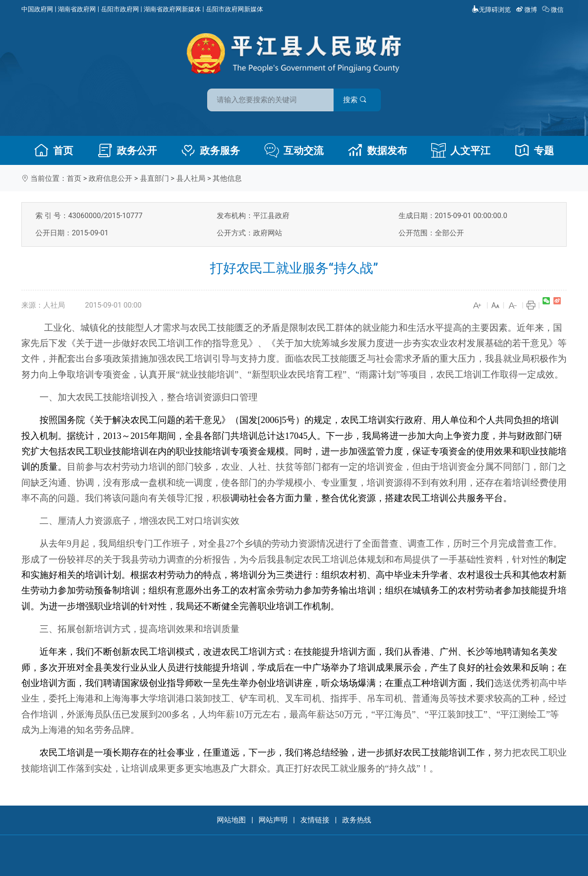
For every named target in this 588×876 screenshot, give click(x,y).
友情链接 (315, 820)
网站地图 (231, 820)
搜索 (359, 99)
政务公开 (127, 150)
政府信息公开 (110, 178)
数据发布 (378, 150)
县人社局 (191, 178)
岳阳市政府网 (120, 9)
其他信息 (227, 178)
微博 (527, 10)
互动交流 (294, 150)
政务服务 (210, 150)
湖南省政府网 (77, 9)
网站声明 (273, 820)
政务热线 (357, 820)
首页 (54, 150)
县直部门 (154, 178)
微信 (554, 10)
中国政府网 (37, 9)
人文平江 (461, 150)
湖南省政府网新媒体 (172, 9)
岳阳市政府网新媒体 (234, 9)
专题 (534, 150)
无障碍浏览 (491, 10)
